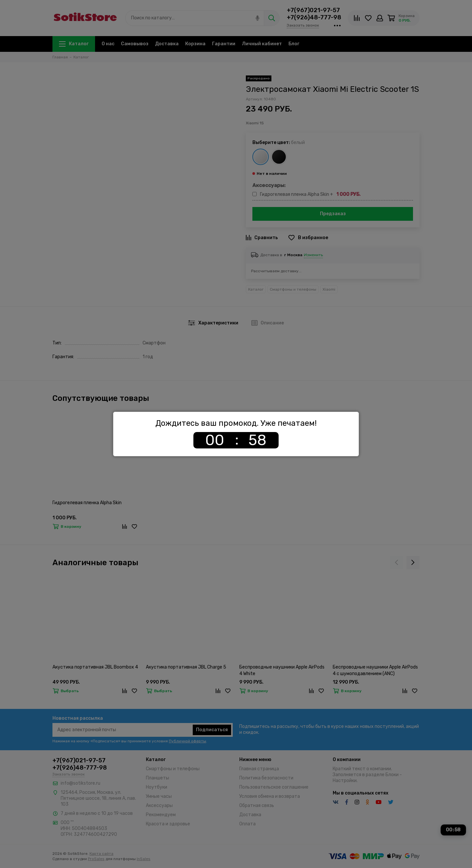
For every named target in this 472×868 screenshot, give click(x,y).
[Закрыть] (357, 414)
